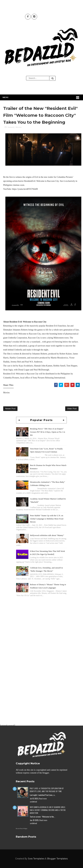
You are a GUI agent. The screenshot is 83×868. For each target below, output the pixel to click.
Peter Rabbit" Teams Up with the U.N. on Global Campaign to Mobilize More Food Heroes (47, 519)
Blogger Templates (57, 859)
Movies (18, 127)
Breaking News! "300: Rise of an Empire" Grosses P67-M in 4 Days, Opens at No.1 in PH (47, 432)
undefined (33, 802)
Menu (6, 97)
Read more (43, 799)
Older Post (72, 409)
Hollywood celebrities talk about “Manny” (47, 535)
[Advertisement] (41, 619)
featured (11, 127)
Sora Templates (36, 859)
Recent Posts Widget (21, 829)
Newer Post (10, 409)
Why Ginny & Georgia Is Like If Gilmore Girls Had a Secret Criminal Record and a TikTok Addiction (48, 810)
